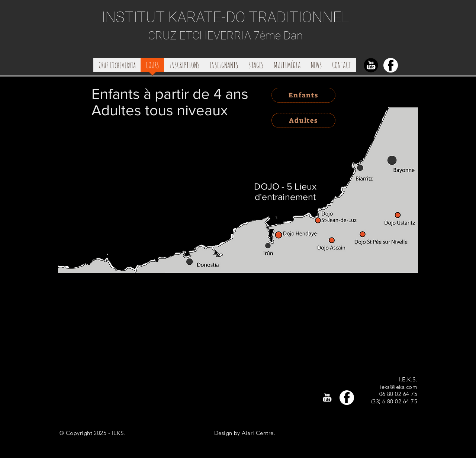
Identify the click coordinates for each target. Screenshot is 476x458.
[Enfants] (303, 95)
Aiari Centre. (258, 433)
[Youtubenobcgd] (371, 65)
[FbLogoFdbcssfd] (391, 65)
